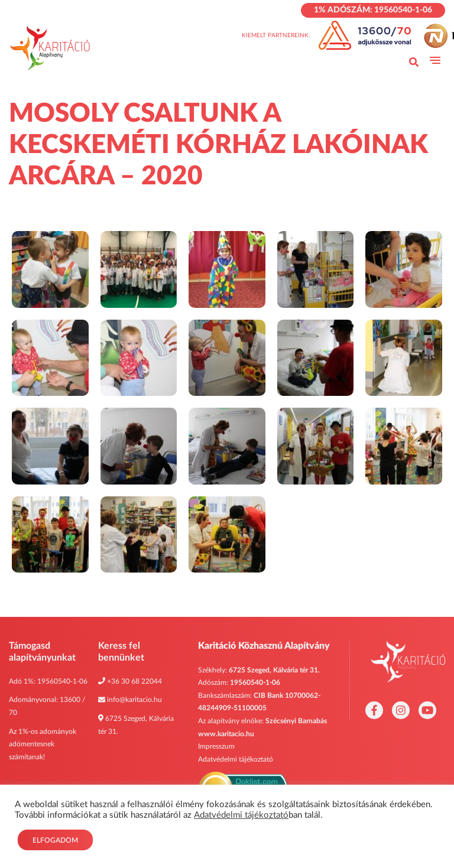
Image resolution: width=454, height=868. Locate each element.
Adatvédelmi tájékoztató (236, 759)
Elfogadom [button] (55, 840)
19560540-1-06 (62, 681)
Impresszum (216, 746)
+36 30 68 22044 (134, 681)
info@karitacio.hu (134, 700)
